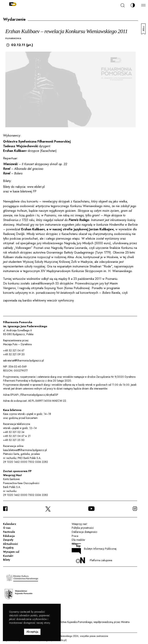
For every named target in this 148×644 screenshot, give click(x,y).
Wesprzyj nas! (79, 524)
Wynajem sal (11, 552)
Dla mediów (78, 540)
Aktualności (11, 544)
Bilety (7, 560)
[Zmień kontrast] (133, 5)
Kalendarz (10, 524)
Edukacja (9, 536)
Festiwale (9, 532)
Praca (75, 536)
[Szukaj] (123, 5)
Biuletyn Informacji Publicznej (94, 549)
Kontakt (8, 556)
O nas (7, 528)
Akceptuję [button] (32, 632)
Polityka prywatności (83, 528)
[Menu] (143, 5)
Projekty (8, 548)
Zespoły (8, 540)
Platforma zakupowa (94, 560)
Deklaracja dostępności (85, 532)
